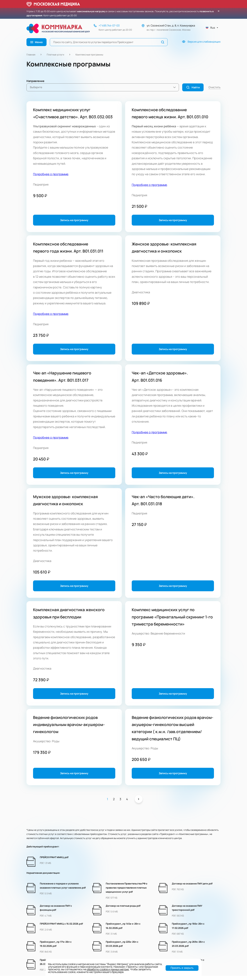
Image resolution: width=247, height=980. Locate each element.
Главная (31, 55)
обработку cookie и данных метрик (108, 969)
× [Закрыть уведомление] (219, 11)
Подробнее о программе (51, 174)
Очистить (215, 87)
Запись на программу (74, 220)
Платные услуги (55, 55)
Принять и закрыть (182, 968)
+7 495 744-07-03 (109, 25)
